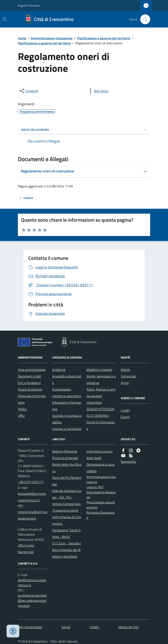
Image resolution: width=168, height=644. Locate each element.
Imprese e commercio (67, 429)
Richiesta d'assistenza (101, 515)
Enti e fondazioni (29, 383)
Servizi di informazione (101, 425)
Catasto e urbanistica (67, 396)
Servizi (66, 627)
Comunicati (128, 376)
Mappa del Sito (128, 627)
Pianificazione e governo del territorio (104, 38)
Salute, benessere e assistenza (101, 379)
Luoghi (125, 410)
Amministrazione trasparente (52, 38)
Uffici (21, 416)
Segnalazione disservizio (101, 495)
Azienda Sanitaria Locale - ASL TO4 (67, 494)
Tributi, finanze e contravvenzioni (101, 393)
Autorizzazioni (62, 389)
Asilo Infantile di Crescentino (67, 520)
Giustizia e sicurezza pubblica (67, 419)
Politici (22, 409)
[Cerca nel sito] (144, 19)
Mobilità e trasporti (99, 370)
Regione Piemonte (29, 5)
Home (22, 38)
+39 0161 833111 (31, 482)
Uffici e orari (26, 545)
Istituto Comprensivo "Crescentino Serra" (66, 507)
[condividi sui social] (28, 91)
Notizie (125, 370)
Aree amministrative (32, 370)
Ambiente (59, 370)
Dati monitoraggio (30, 627)
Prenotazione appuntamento (101, 505)
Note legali (94, 458)
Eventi (125, 417)
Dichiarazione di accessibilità (101, 468)
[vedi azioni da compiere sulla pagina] (98, 91)
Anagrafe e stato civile (67, 379)
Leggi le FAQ (95, 487)
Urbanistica (94, 402)
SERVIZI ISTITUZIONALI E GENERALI (100, 412)
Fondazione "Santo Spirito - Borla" (66, 533)
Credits (94, 627)
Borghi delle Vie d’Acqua (67, 468)
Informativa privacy (100, 451)
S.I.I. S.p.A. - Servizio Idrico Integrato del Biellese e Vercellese (67, 550)
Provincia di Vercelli (65, 458)
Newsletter (128, 462)
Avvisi (125, 383)
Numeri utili (26, 552)
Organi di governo (30, 389)
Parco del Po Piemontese (67, 481)
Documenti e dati (29, 376)
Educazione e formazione (67, 406)
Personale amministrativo (32, 399)
